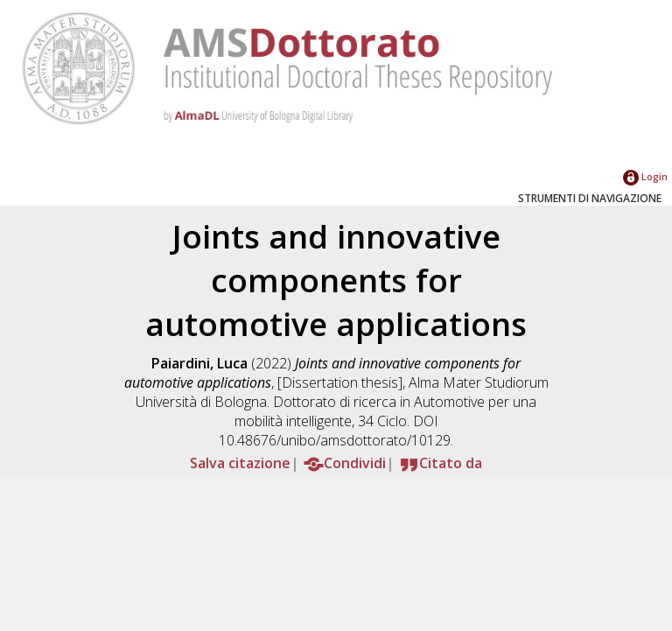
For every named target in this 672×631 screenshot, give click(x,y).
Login (645, 176)
